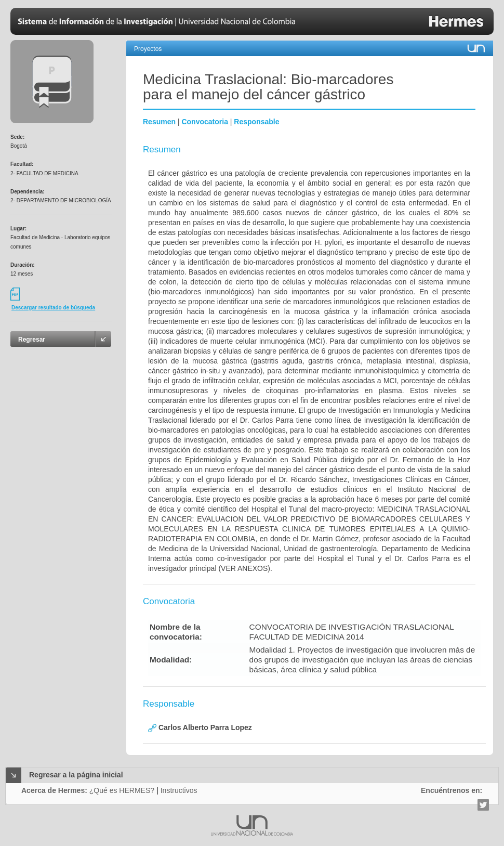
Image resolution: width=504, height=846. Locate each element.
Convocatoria (204, 122)
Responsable (256, 122)
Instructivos (179, 790)
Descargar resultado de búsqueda (53, 308)
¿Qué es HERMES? (122, 790)
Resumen (159, 122)
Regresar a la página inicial (76, 775)
